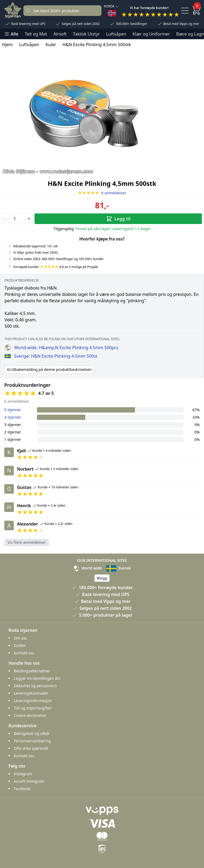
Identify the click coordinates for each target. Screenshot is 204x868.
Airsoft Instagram (29, 781)
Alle (11, 34)
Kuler (51, 45)
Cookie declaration (30, 715)
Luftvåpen (116, 34)
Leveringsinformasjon (33, 701)
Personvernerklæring (32, 741)
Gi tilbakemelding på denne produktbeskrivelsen (49, 369)
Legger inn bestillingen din (37, 678)
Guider (20, 645)
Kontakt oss (24, 653)
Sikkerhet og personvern (35, 686)
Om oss (20, 638)
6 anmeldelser (102, 193)
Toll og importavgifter (33, 708)
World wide (87, 568)
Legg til (118, 219)
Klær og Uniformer (151, 34)
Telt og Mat (36, 34)
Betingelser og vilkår (32, 733)
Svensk (119, 568)
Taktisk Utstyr (86, 34)
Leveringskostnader (31, 693)
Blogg (102, 578)
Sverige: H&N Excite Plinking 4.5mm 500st (51, 356)
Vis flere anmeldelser (27, 542)
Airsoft (60, 34)
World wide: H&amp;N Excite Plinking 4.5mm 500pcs (61, 348)
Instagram (23, 774)
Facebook (22, 789)
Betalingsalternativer (32, 671)
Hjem (7, 45)
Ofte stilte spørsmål (31, 748)
